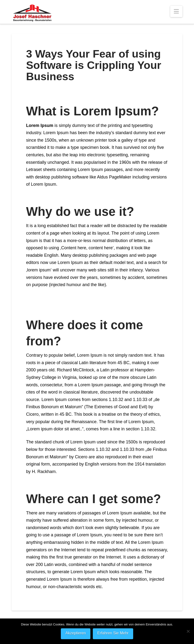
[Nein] (188, 631)
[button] (176, 11)
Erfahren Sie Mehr (113, 633)
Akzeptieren (76, 633)
